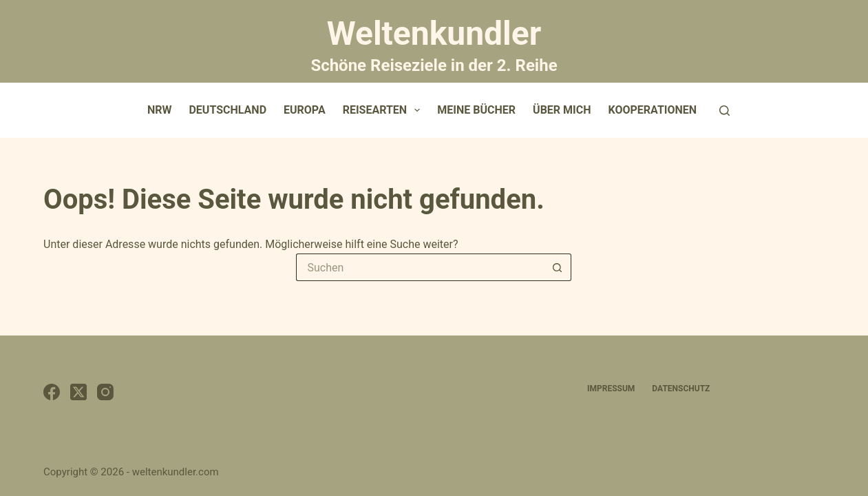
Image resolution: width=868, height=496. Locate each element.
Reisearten (384, 110)
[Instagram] (105, 392)
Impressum (611, 389)
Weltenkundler (434, 43)
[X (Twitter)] (78, 392)
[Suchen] (724, 111)
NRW (160, 110)
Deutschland (227, 110)
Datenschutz (681, 389)
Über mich (562, 110)
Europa (305, 110)
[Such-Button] (558, 267)
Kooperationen (653, 110)
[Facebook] (52, 392)
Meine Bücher (476, 110)
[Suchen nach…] (420, 267)
